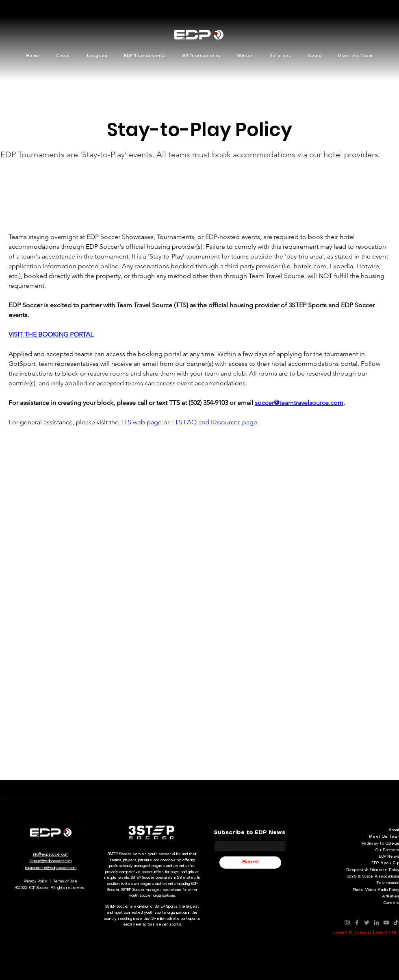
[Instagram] (347, 922)
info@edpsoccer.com (51, 855)
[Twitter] (367, 922)
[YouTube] (386, 922)
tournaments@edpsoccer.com (51, 868)
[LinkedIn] (376, 922)
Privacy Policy (36, 881)
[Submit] (250, 863)
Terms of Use (65, 881)
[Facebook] (357, 922)
